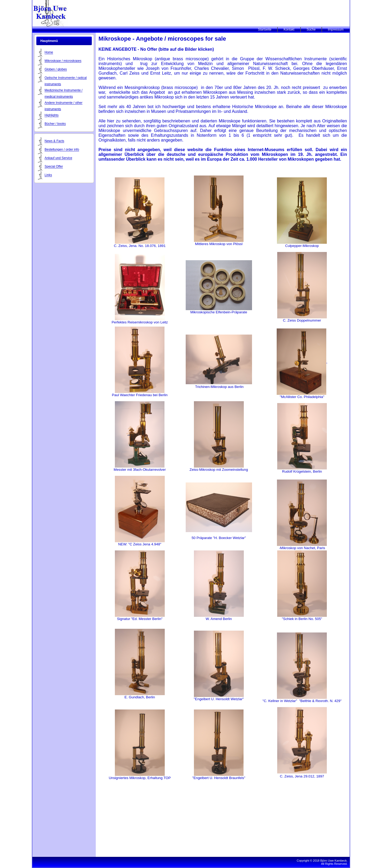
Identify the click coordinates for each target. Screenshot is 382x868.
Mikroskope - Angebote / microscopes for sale (162, 39)
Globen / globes (56, 70)
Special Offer (54, 167)
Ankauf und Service (58, 158)
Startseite (265, 29)
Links (48, 175)
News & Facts (54, 141)
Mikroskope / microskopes (63, 61)
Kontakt (289, 29)
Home (49, 53)
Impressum (336, 29)
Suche (311, 29)
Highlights (52, 116)
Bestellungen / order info (62, 150)
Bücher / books (55, 124)
